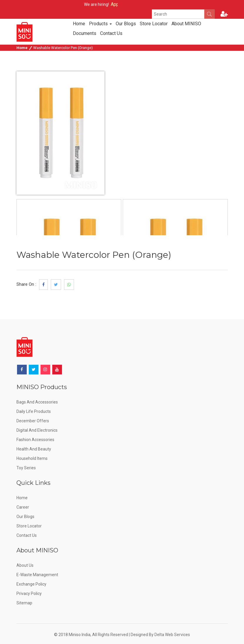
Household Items (32, 458)
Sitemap (24, 603)
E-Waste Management (37, 575)
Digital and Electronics (37, 430)
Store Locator (154, 24)
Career (23, 507)
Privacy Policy (29, 593)
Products (100, 24)
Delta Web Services (172, 635)
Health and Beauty (34, 449)
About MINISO (186, 24)
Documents (85, 33)
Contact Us (111, 33)
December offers (33, 421)
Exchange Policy (31, 584)
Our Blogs (126, 24)
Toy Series (26, 468)
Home (79, 24)
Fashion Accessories (35, 440)
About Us (25, 565)
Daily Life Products (34, 411)
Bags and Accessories (37, 402)
